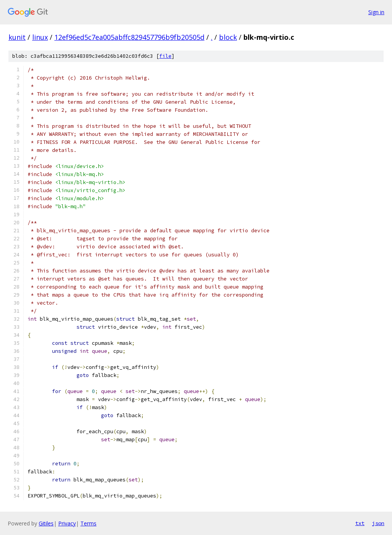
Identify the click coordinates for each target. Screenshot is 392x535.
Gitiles (46, 523)
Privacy (67, 523)
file (165, 56)
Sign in (376, 12)
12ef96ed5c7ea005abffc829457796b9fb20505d (129, 37)
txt (360, 523)
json (378, 523)
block (228, 37)
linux (40, 37)
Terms (88, 523)
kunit (17, 37)
